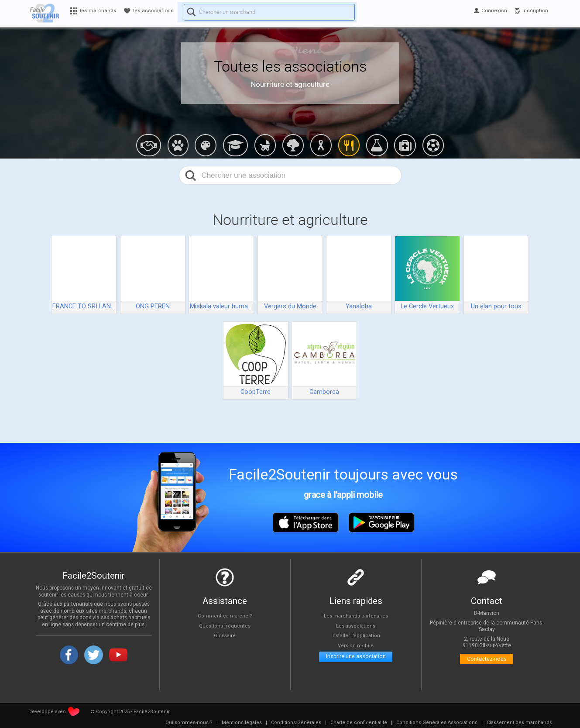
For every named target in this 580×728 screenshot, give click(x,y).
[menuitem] (189, 723)
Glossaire (225, 635)
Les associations (356, 625)
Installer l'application (356, 635)
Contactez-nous (487, 661)
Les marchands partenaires (356, 615)
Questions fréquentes (225, 625)
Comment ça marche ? (225, 615)
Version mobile (356, 645)
